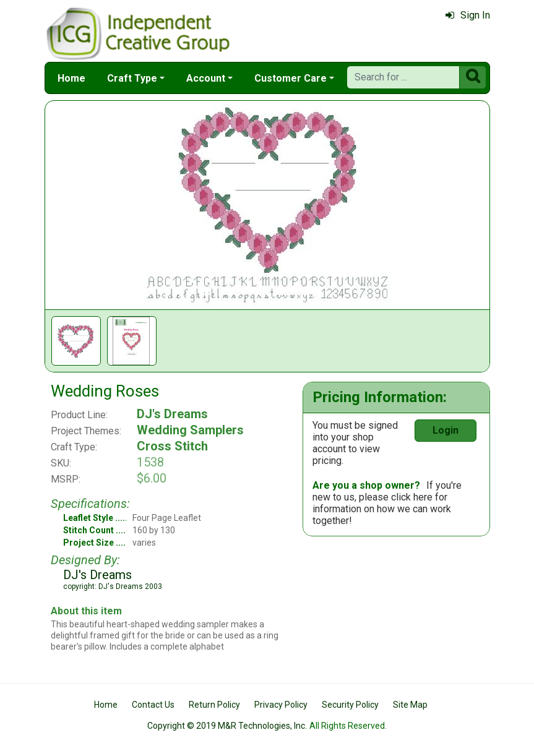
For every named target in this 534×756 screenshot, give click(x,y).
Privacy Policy (281, 705)
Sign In (468, 15)
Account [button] (206, 78)
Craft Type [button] (132, 78)
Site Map (410, 705)
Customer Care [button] (291, 78)
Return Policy (214, 705)
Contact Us (153, 705)
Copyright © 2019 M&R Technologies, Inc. (227, 726)
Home (71, 78)
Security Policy (350, 705)
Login (446, 430)
